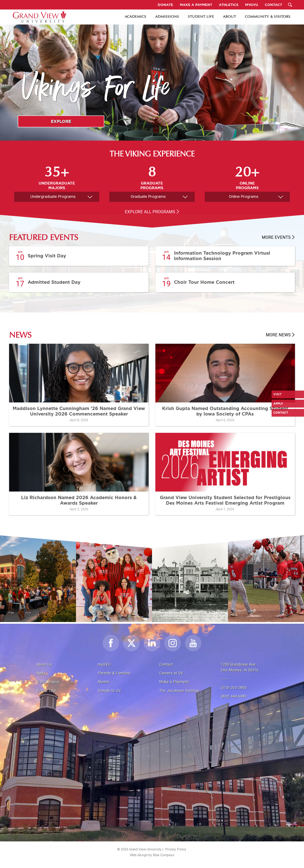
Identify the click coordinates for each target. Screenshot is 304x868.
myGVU (104, 664)
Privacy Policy (176, 849)
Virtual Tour (46, 691)
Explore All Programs (150, 212)
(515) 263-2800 (234, 688)
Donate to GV (109, 691)
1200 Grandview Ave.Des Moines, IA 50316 (240, 667)
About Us (44, 664)
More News (278, 335)
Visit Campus (48, 682)
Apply (41, 673)
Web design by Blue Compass (152, 855)
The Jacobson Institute (179, 691)
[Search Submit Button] (290, 5)
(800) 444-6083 (234, 696)
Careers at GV (171, 673)
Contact (166, 664)
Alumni (104, 682)
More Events (276, 237)
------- (225, 679)
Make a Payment (174, 682)
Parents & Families (114, 673)
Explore (61, 121)
